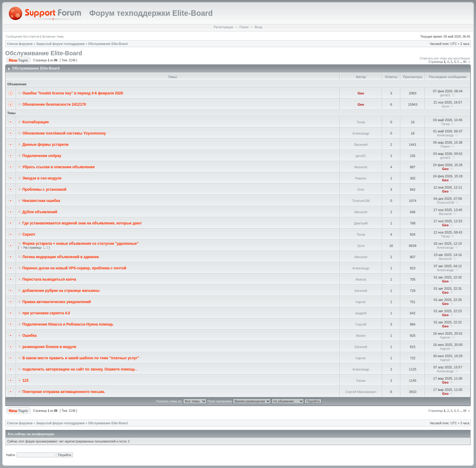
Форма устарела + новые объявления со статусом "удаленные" (81, 244)
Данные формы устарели (46, 145)
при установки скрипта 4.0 (46, 313)
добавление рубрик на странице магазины (61, 291)
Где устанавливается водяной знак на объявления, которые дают (82, 223)
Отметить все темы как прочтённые (445, 58)
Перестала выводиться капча (49, 279)
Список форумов (20, 44)
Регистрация (223, 27)
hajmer (361, 302)
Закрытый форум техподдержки (61, 44)
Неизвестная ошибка (41, 201)
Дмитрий (361, 223)
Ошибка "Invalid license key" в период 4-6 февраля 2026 (73, 93)
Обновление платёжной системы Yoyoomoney (64, 133)
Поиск (244, 27)
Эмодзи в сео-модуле (42, 178)
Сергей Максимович (361, 392)
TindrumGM (361, 201)
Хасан (361, 381)
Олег (361, 190)
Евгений (361, 291)
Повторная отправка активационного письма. (64, 392)
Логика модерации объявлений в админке (61, 257)
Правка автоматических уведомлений (57, 302)
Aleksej (361, 279)
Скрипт (29, 234)
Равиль (361, 178)
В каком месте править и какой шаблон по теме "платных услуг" (81, 358)
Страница (436, 62)
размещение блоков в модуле (49, 347)
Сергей (361, 324)
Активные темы (53, 37)
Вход (258, 27)
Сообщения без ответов (23, 37)
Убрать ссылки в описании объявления (59, 167)
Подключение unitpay (42, 156)
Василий (361, 145)
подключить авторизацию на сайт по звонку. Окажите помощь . (80, 369)
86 (465, 62)
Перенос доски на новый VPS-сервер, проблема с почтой (74, 268)
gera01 (445, 95)
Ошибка (30, 336)
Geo (361, 93)
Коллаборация (36, 122)
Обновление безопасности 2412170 (54, 104)
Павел (445, 146)
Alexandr (361, 167)
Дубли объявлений (40, 212)
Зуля (445, 106)
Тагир (361, 122)
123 (25, 381)
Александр (361, 133)
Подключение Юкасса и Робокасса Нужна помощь (68, 324)
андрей (361, 313)
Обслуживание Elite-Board (108, 44)
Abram (361, 336)
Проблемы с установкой (44, 190)
